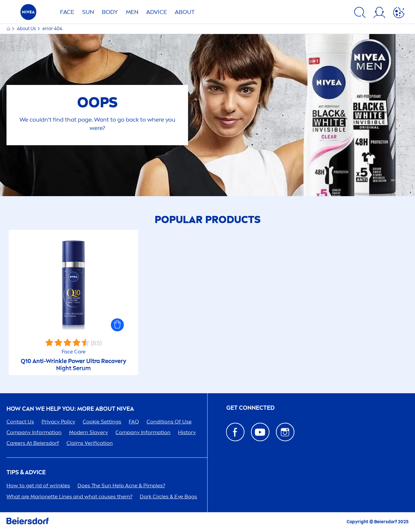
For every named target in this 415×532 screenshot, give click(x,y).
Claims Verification (90, 443)
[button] (117, 325)
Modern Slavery (89, 432)
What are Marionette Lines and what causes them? (69, 497)
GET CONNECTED (250, 408)
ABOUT (185, 12)
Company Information (34, 432)
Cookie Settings (102, 422)
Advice (157, 12)
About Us (27, 29)
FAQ (134, 422)
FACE (67, 12)
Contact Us (20, 422)
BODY (110, 12)
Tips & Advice (26, 473)
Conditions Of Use (169, 422)
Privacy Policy (58, 422)
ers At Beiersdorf (33, 443)
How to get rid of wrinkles (38, 485)
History (187, 432)
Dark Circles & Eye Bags (168, 497)
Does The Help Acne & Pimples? (121, 485)
